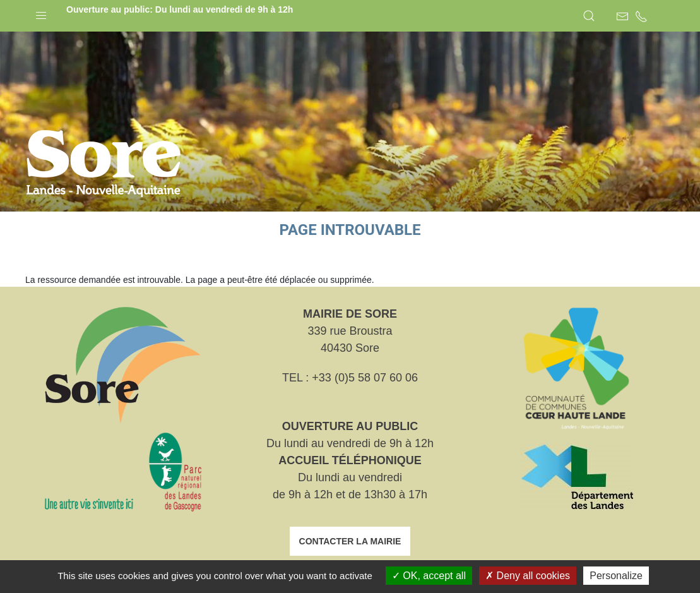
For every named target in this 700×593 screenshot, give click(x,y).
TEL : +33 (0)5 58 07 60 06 (350, 378)
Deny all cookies (528, 576)
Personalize (616, 576)
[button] (41, 13)
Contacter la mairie (350, 541)
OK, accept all (429, 576)
